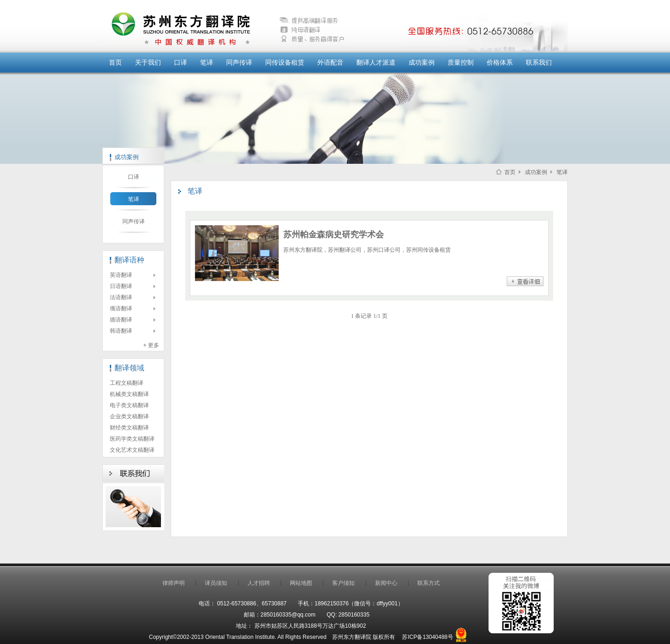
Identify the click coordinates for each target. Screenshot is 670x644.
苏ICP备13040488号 (427, 637)
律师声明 (174, 583)
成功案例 (422, 62)
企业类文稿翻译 (129, 416)
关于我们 (148, 62)
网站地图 (301, 583)
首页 (115, 62)
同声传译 (239, 62)
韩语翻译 (121, 331)
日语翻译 (121, 286)
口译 (181, 62)
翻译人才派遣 (376, 62)
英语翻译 (121, 275)
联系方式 (429, 583)
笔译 (207, 62)
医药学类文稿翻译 (132, 439)
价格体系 (500, 62)
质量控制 (461, 62)
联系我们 (539, 62)
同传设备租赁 (285, 62)
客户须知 (343, 583)
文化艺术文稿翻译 (132, 450)
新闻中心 (386, 583)
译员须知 (216, 583)
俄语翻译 (121, 309)
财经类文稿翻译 (129, 428)
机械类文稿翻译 (129, 394)
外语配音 (330, 62)
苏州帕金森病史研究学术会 (334, 235)
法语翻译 (121, 297)
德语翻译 (121, 320)
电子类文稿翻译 (129, 405)
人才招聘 (259, 583)
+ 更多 (151, 345)
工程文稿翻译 (127, 383)
